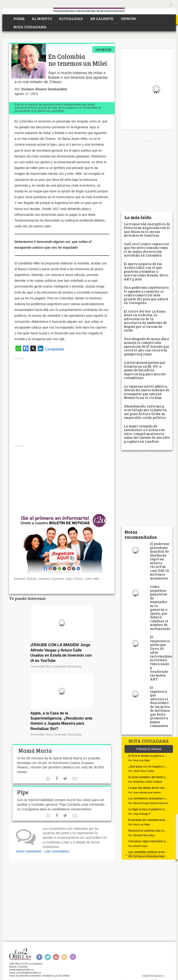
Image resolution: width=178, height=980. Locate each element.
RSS (64, 957)
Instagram (73, 957)
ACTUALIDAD (71, 19)
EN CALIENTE (101, 19)
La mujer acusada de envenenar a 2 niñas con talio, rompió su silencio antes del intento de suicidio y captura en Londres (147, 434)
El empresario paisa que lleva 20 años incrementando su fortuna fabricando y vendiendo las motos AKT (163, 658)
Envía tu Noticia (149, 749)
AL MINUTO (42, 19)
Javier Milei (92, 579)
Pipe (23, 792)
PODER (19, 19)
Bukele (32, 579)
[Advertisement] (62, 403)
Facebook (39, 957)
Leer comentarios (57, 851)
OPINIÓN (128, 19)
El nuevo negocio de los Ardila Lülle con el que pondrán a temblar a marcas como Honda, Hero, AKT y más (146, 271)
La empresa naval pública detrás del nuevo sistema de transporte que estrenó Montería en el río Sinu (147, 392)
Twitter (48, 957)
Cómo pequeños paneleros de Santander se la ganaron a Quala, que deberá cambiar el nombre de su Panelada (160, 607)
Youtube (56, 957)
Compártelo (55, 349)
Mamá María (34, 750)
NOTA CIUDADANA (30, 27)
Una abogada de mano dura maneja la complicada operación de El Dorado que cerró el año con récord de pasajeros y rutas (147, 346)
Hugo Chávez (74, 579)
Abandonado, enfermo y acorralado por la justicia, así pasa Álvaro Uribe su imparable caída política (146, 412)
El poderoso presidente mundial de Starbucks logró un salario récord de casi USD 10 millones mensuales (160, 561)
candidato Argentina (51, 579)
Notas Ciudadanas (145, 855)
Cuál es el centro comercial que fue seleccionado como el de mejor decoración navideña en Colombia (146, 250)
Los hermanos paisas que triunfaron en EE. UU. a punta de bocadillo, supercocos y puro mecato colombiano (145, 370)
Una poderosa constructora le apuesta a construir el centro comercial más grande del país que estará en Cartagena (146, 295)
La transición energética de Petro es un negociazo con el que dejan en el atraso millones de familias (147, 230)
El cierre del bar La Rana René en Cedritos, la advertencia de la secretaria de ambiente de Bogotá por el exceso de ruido (145, 321)
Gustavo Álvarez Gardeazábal (44, 89)
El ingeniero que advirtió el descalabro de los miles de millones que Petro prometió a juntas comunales (160, 706)
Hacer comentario (29, 851)
